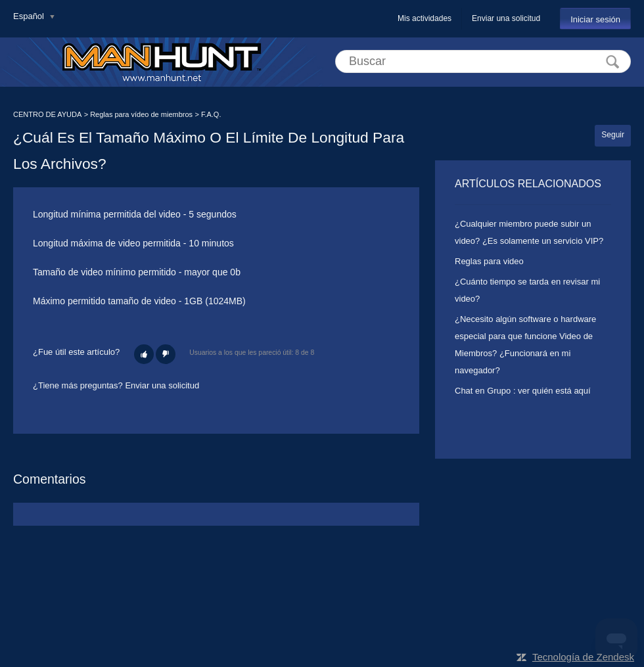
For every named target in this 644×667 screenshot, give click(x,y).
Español (30, 16)
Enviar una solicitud (506, 18)
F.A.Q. (211, 114)
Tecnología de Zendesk (583, 657)
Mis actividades (425, 18)
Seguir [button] (613, 135)
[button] (144, 354)
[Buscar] (483, 61)
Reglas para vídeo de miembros (141, 114)
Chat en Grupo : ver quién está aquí (523, 391)
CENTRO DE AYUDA (47, 114)
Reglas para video (489, 261)
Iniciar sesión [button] (595, 19)
